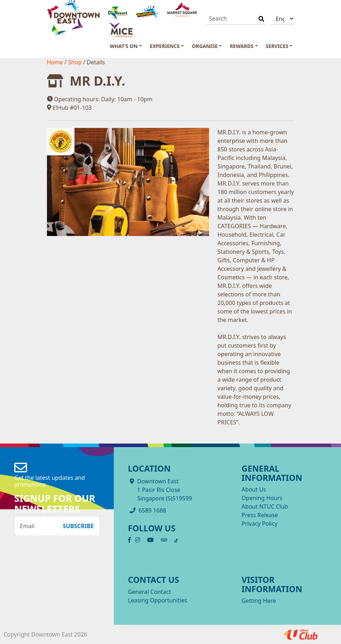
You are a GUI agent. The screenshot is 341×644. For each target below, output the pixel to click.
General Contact (150, 592)
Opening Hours (262, 498)
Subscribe (78, 526)
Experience (165, 46)
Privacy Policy (259, 524)
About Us (254, 489)
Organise (205, 46)
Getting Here (259, 601)
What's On (124, 46)
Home (56, 62)
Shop (75, 62)
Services (277, 46)
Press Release (260, 515)
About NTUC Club (265, 506)
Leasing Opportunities (158, 600)
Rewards (242, 46)
